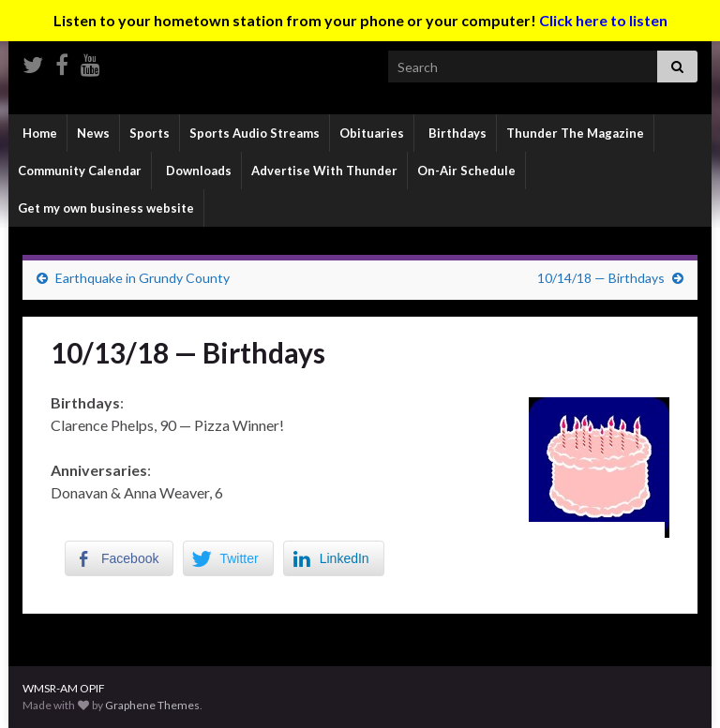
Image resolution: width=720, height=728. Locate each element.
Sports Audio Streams (255, 133)
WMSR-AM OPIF (64, 688)
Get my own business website (106, 208)
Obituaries (372, 133)
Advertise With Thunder (324, 171)
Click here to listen (603, 20)
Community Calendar (80, 171)
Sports (150, 133)
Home (38, 133)
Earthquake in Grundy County (142, 278)
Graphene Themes (152, 705)
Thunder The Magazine (575, 133)
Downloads (197, 171)
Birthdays (456, 133)
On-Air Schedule (466, 171)
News (93, 133)
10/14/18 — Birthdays (601, 278)
